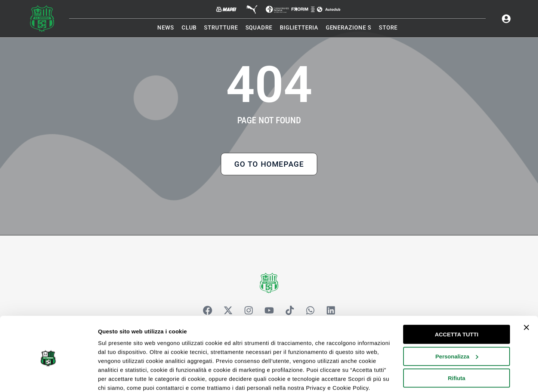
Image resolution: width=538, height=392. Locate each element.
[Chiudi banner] (526, 296)
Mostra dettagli (118, 377)
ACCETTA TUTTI (457, 303)
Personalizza (457, 325)
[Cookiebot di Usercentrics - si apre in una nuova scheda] (48, 377)
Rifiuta (457, 347)
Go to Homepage (269, 166)
